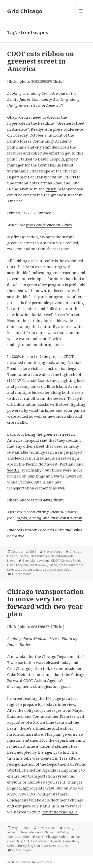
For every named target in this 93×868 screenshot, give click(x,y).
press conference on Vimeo (49, 225)
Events (23, 556)
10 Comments (22, 574)
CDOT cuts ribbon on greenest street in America (41, 61)
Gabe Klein (71, 841)
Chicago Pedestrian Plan (63, 837)
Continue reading (60, 812)
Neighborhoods (62, 556)
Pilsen (51, 189)
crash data (15, 841)
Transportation (18, 837)
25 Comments (22, 850)
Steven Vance (53, 552)
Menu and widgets (81, 16)
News (11, 561)
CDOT (55, 561)
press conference (71, 565)
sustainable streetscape (45, 570)
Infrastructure (39, 556)
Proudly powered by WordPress (30, 862)
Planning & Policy (56, 832)
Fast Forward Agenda (46, 841)
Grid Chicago (25, 11)
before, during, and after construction (49, 518)
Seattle (13, 470)
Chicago (76, 552)
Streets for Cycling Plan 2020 (27, 846)
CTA (27, 841)
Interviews (36, 832)
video (67, 570)
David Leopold (18, 565)
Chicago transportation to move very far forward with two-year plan (46, 603)
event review (38, 565)
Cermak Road (71, 561)
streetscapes (17, 570)
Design (12, 556)
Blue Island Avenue (36, 561)
